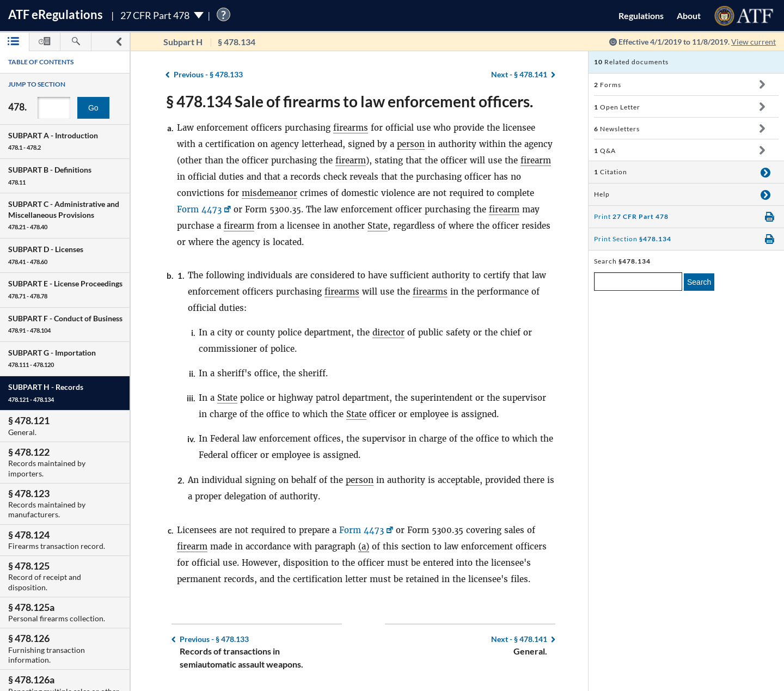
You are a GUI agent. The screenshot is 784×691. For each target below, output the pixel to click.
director (388, 332)
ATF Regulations (56, 14)
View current (754, 42)
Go (93, 108)
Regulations (641, 16)
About (689, 16)
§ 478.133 (208, 74)
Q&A (605, 151)
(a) (364, 546)
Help (602, 194)
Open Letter (617, 107)
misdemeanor (269, 193)
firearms (351, 128)
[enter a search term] (638, 282)
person (411, 144)
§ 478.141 (519, 74)
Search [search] (699, 282)
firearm (351, 160)
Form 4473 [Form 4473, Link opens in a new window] (199, 209)
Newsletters (617, 129)
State (378, 226)
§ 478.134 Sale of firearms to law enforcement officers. (350, 101)
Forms (608, 85)
